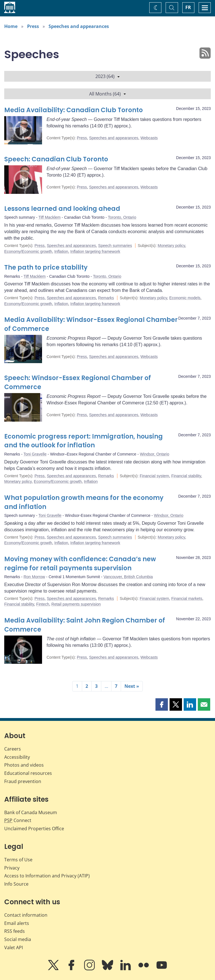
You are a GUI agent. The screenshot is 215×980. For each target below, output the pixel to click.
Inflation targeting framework (95, 251)
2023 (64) (107, 76)
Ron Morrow (34, 577)
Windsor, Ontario (155, 454)
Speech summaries (115, 246)
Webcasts (149, 138)
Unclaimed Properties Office (34, 829)
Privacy (12, 868)
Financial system (154, 476)
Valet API (14, 948)
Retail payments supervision (76, 604)
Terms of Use (18, 860)
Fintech (43, 604)
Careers (13, 749)
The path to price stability (46, 267)
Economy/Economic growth (28, 251)
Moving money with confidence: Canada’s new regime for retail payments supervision (80, 564)
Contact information (26, 915)
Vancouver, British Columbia (128, 577)
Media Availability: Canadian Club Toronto (74, 110)
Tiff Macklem (50, 217)
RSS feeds (15, 931)
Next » (132, 686)
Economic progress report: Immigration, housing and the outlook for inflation (84, 441)
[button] (162, 704)
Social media (18, 939)
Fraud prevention (23, 781)
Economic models (185, 298)
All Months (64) (107, 94)
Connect (18, 820)
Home (11, 26)
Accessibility (17, 757)
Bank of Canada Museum (31, 812)
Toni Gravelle (35, 454)
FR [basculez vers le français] (188, 7)
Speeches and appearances (79, 26)
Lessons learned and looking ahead (62, 209)
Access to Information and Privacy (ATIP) (47, 876)
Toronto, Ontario (122, 217)
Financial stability (186, 476)
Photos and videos (24, 765)
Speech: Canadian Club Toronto (56, 159)
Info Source (16, 884)
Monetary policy (171, 246)
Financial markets (187, 599)
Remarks (106, 298)
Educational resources (28, 773)
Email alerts (17, 923)
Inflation (61, 251)
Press (33, 26)
